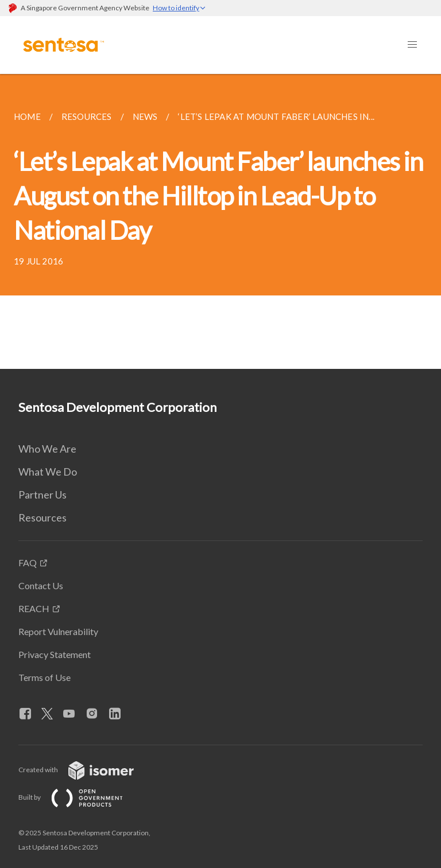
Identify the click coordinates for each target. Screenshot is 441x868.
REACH (34, 608)
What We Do (48, 472)
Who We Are (47, 449)
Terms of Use (45, 677)
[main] (220, 221)
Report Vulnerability (58, 631)
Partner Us (42, 495)
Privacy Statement (55, 654)
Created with (85, 770)
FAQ (28, 563)
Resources (42, 517)
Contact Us (41, 585)
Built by (80, 797)
